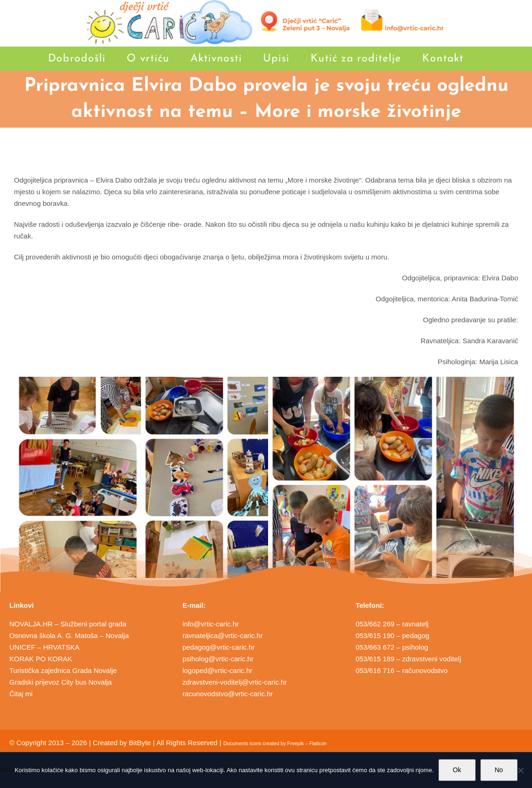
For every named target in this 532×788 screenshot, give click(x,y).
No (499, 770)
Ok (457, 770)
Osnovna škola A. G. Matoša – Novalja (69, 635)
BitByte (140, 743)
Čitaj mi (21, 694)
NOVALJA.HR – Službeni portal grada (68, 624)
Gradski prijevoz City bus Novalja (61, 682)
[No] (520, 770)
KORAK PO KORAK (41, 659)
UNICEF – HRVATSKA (44, 647)
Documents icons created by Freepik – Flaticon (275, 743)
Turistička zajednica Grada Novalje (63, 670)
